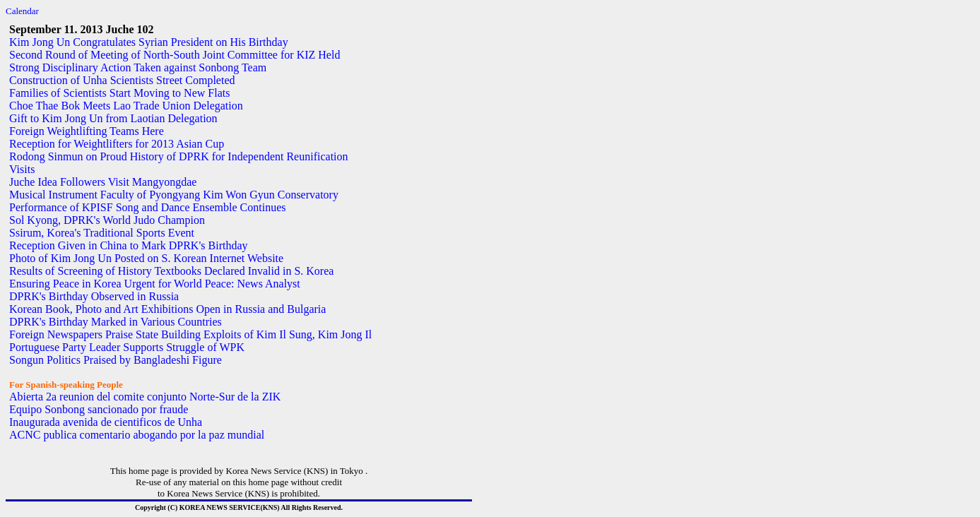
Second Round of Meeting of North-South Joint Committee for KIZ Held (175, 55)
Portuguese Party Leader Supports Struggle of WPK (127, 347)
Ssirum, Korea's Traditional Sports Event (102, 233)
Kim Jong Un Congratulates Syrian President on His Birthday (149, 42)
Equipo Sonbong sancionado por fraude (99, 409)
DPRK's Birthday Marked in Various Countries (116, 322)
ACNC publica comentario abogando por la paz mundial (137, 435)
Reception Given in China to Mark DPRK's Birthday (129, 245)
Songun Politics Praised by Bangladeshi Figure (116, 360)
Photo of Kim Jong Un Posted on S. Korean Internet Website (146, 258)
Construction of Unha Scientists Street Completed (122, 80)
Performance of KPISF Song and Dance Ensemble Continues (147, 207)
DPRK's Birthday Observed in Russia (94, 296)
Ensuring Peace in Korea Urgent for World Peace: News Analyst (155, 284)
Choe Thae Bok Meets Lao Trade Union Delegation (126, 106)
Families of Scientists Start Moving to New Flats (119, 93)
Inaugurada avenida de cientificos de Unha (106, 422)
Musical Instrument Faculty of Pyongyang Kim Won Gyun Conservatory (174, 195)
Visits (22, 169)
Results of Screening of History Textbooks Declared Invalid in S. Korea (171, 271)
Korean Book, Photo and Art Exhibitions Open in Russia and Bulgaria (167, 309)
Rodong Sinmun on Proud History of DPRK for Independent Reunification (179, 156)
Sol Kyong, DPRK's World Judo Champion (107, 220)
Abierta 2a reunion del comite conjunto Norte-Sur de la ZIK (145, 397)
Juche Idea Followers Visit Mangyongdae (103, 182)
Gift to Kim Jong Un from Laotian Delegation (113, 118)
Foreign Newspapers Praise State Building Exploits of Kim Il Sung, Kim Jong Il (190, 334)
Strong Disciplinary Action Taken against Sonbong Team (138, 67)
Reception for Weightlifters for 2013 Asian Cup (117, 144)
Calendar (22, 11)
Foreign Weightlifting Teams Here (87, 131)
